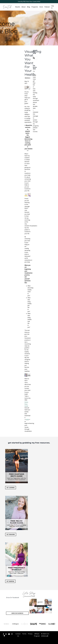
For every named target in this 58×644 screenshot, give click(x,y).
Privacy (30, 634)
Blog (29, 7)
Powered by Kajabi (50, 642)
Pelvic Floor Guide (26, 404)
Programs (35, 7)
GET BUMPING (10, 582)
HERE (27, 420)
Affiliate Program (37, 636)
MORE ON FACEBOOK (17, 614)
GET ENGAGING (11, 535)
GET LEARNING (11, 488)
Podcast (47, 7)
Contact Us (18, 636)
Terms (24, 634)
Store (41, 7)
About (24, 7)
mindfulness (28, 78)
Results (18, 7)
